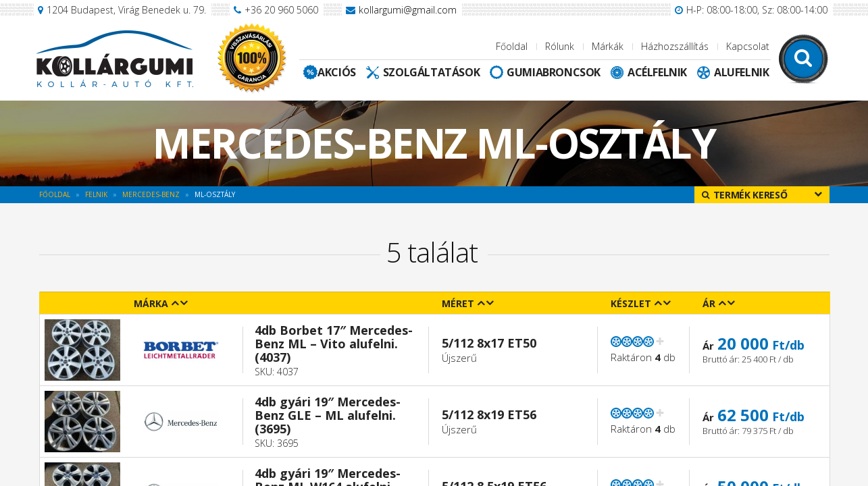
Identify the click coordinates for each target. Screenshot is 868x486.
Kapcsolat (748, 46)
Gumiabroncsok (554, 72)
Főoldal (512, 46)
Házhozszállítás (675, 46)
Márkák (608, 46)
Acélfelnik (657, 72)
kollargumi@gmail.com (408, 10)
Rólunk (560, 46)
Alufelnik (741, 72)
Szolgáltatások (431, 72)
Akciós (337, 72)
